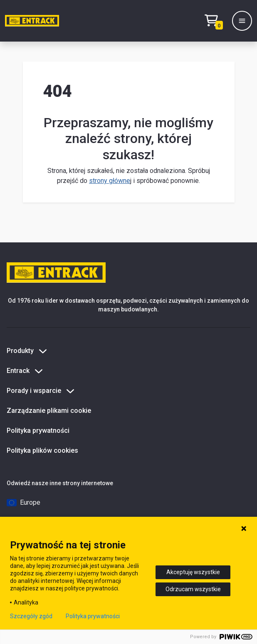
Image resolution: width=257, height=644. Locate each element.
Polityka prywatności (38, 431)
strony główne (110, 181)
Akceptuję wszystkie (193, 572)
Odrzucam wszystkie (193, 589)
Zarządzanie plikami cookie (49, 411)
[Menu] (242, 21)
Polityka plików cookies (42, 450)
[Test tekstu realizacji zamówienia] (216, 21)
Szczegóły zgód (31, 616)
